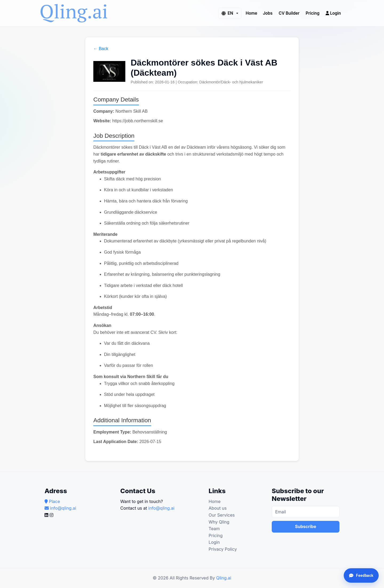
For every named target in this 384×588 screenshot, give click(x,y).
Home (251, 13)
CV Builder (289, 13)
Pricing (313, 13)
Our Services (222, 515)
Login (333, 13)
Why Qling (219, 522)
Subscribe (305, 526)
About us (218, 508)
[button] (230, 13)
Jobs (268, 13)
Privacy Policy (223, 549)
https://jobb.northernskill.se (138, 121)
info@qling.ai (161, 508)
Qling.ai (224, 578)
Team (214, 529)
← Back (101, 49)
